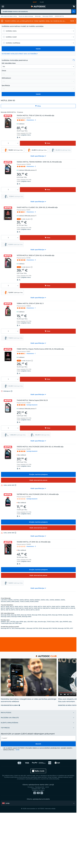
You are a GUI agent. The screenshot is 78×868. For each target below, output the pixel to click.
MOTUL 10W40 (24, 607)
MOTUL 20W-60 (70, 608)
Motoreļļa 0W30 (37, 615)
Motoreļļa (38, 16)
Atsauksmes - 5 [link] (31, 212)
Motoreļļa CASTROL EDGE (34, 628)
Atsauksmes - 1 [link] (31, 308)
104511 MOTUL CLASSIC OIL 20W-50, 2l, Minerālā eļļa (37, 207)
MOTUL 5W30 (5, 607)
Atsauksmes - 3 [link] (31, 120)
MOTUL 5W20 (15, 608)
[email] (38, 738)
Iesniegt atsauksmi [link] (32, 405)
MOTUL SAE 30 (25, 610)
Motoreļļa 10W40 (26, 615)
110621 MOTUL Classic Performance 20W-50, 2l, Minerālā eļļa (40, 349)
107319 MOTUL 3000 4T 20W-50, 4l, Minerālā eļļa (36, 255)
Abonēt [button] (38, 744)
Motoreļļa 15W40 (68, 615)
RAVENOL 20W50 (40, 600)
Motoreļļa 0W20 (47, 615)
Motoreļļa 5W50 (27, 617)
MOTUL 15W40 (60, 608)
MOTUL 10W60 (61, 607)
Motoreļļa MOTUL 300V (8, 628)
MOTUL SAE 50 (35, 610)
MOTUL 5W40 (14, 607)
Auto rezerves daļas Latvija (9, 16)
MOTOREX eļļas (17, 623)
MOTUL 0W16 (33, 608)
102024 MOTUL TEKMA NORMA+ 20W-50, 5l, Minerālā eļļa (39, 162)
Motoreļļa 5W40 (16, 615)
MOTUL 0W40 (51, 607)
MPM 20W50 (15, 601)
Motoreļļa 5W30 (6, 615)
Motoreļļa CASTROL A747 (65, 628)
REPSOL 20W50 (29, 600)
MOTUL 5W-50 (16, 610)
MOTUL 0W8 (42, 608)
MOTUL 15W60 (5, 608)
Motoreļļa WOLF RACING (50, 628)
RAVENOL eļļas (67, 622)
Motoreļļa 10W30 (57, 615)
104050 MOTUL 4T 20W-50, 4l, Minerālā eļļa (34, 542)
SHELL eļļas (59, 622)
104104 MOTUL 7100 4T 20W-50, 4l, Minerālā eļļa (35, 116)
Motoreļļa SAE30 (6, 617)
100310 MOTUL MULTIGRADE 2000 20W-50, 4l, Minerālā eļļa (40, 447)
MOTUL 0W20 (42, 607)
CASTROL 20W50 (19, 600)
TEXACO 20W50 (25, 601)
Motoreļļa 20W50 (48, 16)
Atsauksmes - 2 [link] (31, 166)
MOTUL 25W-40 (6, 610)
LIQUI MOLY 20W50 (7, 600)
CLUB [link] (42, 2)
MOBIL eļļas (23, 622)
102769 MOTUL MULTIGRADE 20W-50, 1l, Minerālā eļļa (38, 494)
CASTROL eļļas (14, 622)
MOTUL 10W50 (51, 608)
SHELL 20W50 (50, 600)
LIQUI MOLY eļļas (32, 622)
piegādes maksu (26, 135)
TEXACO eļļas (51, 622)
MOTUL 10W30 (24, 608)
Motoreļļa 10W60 (16, 617)
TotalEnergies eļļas (6, 623)
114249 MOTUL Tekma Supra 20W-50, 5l (32, 400)
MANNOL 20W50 (60, 600)
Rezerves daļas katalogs (26, 16)
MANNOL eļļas (5, 622)
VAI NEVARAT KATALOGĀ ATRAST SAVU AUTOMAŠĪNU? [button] (20, 54)
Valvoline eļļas (42, 622)
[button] (74, 11)
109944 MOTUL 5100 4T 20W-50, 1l (30, 303)
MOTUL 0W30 (33, 607)
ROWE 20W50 (34, 601)
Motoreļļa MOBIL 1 (21, 628)
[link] (74, 7)
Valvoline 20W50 (6, 601)
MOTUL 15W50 (70, 607)
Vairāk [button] (17, 750)
